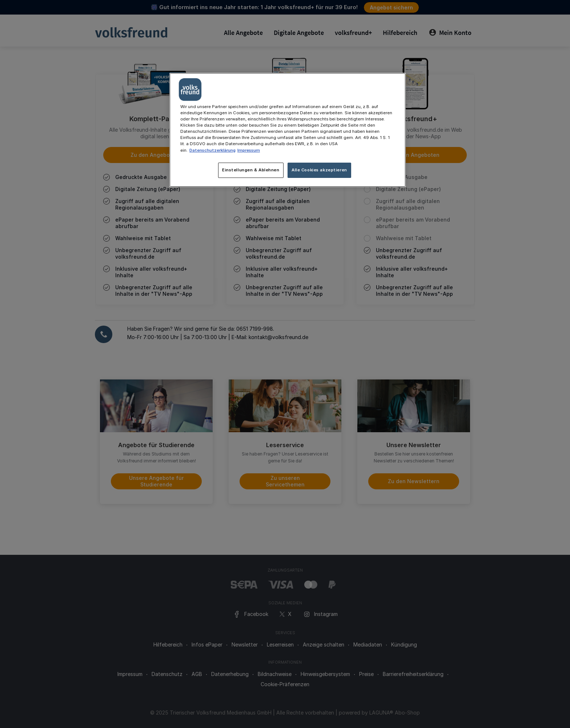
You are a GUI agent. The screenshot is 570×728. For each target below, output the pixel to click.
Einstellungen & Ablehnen (251, 170)
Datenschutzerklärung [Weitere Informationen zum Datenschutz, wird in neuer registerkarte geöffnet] (212, 150)
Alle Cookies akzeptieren (319, 170)
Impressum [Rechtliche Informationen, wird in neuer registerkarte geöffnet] (249, 150)
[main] (288, 130)
